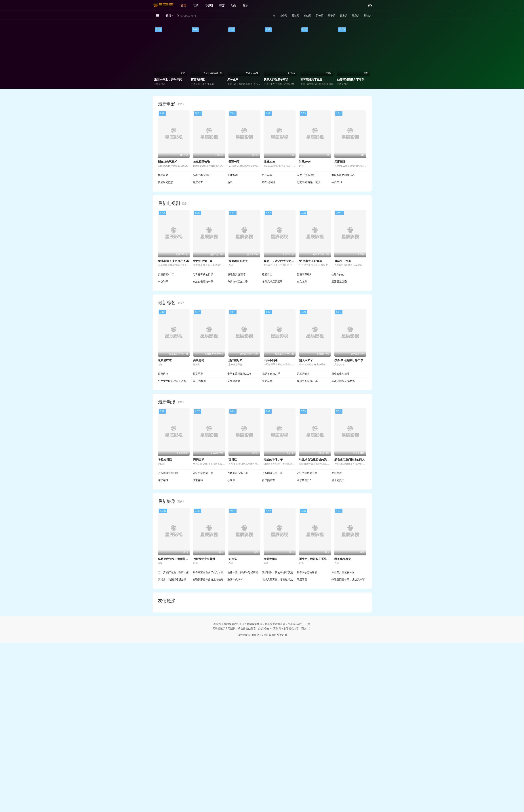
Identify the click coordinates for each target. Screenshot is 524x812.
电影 (195, 5)
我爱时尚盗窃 (166, 182)
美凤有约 (199, 360)
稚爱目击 (267, 274)
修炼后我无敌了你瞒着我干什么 (177, 559)
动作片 (283, 16)
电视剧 (209, 5)
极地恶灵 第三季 (237, 274)
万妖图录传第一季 (272, 473)
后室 (230, 182)
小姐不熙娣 (271, 360)
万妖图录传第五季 (307, 473)
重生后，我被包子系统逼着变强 (318, 559)
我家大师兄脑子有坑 (345, 79)
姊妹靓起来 (235, 360)
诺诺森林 (198, 480)
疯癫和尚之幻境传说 (343, 175)
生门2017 (337, 182)
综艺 (222, 5)
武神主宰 (301, 79)
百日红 (233, 459)
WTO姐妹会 (199, 381)
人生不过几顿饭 (306, 175)
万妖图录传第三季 (203, 473)
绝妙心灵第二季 (203, 261)
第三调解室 (266, 79)
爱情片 (296, 16)
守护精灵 (163, 480)
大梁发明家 (271, 559)
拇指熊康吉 (268, 480)
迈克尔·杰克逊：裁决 (309, 182)
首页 (184, 5)
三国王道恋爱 (339, 282)
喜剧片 (344, 16)
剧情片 (368, 16)
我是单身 (198, 374)
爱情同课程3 (304, 274)
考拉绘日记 (165, 459)
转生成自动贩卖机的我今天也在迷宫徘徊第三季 (328, 459)
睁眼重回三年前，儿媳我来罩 (348, 579)
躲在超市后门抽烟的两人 (349, 459)
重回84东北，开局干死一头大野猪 (244, 79)
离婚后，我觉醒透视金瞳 (172, 579)
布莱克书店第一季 (203, 282)
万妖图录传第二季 (238, 473)
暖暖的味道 (165, 360)
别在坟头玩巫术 (168, 162)
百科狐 (284, 635)
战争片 (332, 16)
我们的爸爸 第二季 (307, 381)
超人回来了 (306, 360)
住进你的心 (338, 274)
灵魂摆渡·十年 (166, 274)
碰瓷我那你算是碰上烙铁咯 (208, 579)
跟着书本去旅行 (202, 175)
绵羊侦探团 (268, 182)
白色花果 (267, 175)
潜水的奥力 (338, 480)
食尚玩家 (155, 79)
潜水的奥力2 (304, 480)
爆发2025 (269, 162)
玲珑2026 (305, 162)
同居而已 (302, 579)
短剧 (246, 5)
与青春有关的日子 (203, 274)
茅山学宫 (337, 473)
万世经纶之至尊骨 (204, 559)
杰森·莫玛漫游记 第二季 (349, 360)
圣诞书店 (234, 162)
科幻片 (308, 16)
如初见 (233, 559)
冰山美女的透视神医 (343, 572)
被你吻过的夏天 (238, 261)
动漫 (234, 5)
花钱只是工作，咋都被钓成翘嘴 (279, 579)
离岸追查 (198, 182)
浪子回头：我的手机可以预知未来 (279, 572)
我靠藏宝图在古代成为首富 (208, 572)
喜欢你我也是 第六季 (343, 381)
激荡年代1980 (235, 579)
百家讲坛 (163, 374)
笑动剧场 (192, 79)
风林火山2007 (343, 261)
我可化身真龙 (343, 559)
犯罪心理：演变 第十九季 (173, 261)
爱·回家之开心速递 (310, 261)
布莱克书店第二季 (238, 282)
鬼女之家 (302, 282)
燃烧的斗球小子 (273, 459)
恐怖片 (320, 16)
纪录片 (356, 16)
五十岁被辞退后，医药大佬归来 (175, 572)
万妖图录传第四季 (168, 473)
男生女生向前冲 (340, 374)
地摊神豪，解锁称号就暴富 (243, 572)
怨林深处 (163, 175)
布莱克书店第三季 (272, 282)
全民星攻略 (234, 381)
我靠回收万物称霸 (307, 572)
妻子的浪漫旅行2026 (239, 374)
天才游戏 (233, 175)
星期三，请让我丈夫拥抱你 (280, 261)
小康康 (231, 480)
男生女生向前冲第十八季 (172, 381)
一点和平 (163, 282)
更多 (181, 104)
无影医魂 (340, 162)
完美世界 (199, 459)
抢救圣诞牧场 (201, 162)
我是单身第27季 (271, 374)
